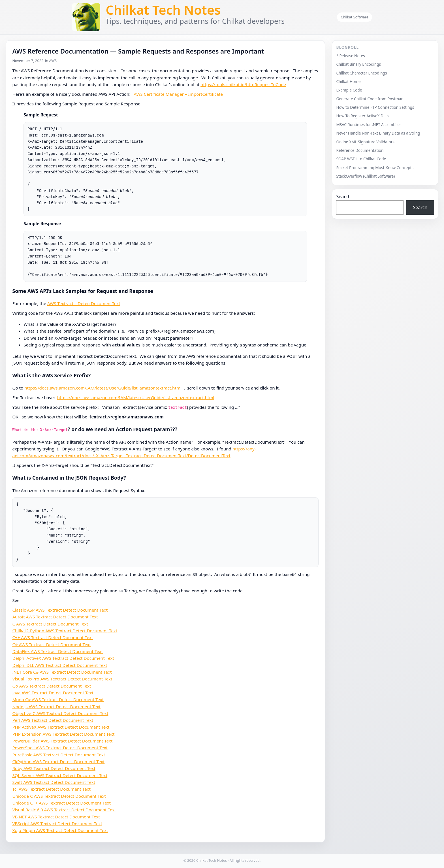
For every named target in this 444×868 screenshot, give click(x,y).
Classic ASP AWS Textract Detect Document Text (60, 610)
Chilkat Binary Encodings (358, 64)
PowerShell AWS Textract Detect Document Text (60, 748)
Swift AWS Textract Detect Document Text (54, 782)
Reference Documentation (360, 150)
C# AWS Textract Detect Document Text (51, 644)
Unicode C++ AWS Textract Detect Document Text (61, 803)
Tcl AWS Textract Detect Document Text (51, 789)
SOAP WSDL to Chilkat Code (361, 159)
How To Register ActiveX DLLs (363, 116)
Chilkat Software (355, 17)
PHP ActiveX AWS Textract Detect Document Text (61, 727)
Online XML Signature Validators (365, 142)
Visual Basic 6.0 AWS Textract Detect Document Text (64, 810)
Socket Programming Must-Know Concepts (375, 168)
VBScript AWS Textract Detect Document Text (57, 824)
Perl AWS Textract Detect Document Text (53, 720)
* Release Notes (350, 56)
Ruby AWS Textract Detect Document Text (54, 768)
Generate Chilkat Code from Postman (370, 99)
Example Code (349, 90)
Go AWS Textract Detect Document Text (52, 686)
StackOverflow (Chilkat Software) (365, 176)
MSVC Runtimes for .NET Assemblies (369, 125)
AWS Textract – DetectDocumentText (84, 303)
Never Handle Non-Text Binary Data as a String (378, 133)
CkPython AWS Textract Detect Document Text (58, 761)
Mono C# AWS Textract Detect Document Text (58, 699)
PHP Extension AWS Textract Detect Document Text (63, 734)
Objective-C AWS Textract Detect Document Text (60, 713)
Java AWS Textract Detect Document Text (53, 693)
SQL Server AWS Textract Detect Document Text (60, 775)
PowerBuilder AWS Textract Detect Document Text (62, 741)
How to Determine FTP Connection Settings (375, 107)
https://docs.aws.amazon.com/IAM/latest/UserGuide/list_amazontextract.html (103, 388)
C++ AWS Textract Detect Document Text (53, 637)
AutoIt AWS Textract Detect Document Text (55, 617)
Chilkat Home (348, 81)
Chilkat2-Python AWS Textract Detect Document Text (65, 631)
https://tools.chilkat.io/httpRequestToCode (243, 84)
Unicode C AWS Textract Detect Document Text (59, 796)
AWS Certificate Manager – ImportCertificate (178, 94)
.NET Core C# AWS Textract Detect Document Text (62, 672)
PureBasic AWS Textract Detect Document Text (59, 755)
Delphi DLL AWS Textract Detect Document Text (60, 665)
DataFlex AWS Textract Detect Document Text (57, 651)
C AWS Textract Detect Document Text (50, 624)
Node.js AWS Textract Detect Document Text (56, 707)
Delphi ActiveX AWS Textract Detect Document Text (63, 658)
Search (343, 197)
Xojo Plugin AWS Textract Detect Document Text (60, 830)
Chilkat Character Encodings (361, 73)
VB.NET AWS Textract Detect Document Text (56, 817)
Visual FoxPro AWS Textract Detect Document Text (62, 679)
